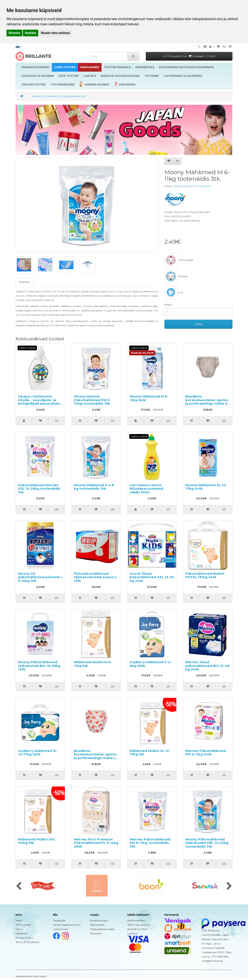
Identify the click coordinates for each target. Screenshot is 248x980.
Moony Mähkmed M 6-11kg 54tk (149, 398)
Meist (19, 920)
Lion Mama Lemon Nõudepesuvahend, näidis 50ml (147, 489)
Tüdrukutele (179, 260)
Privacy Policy (24, 938)
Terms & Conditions (28, 942)
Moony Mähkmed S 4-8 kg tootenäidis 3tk (94, 487)
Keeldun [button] (31, 33)
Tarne (19, 929)
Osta (198, 324)
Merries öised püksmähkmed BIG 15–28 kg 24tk (207, 666)
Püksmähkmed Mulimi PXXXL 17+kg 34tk (205, 575)
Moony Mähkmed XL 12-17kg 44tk (206, 487)
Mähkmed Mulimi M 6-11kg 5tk (93, 664)
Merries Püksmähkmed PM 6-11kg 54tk (206, 753)
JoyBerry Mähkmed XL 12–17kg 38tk (37, 753)
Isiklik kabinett (136, 920)
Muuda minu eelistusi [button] (55, 33)
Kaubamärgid (99, 920)
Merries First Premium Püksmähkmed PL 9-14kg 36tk (96, 843)
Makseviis (21, 933)
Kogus (168, 305)
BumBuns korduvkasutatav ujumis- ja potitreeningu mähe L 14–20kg (96, 756)
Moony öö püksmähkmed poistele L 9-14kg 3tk (40, 577)
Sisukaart (96, 933)
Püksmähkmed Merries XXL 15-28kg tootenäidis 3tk (39, 489)
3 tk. (174, 293)
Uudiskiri (133, 933)
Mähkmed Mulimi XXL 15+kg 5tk (37, 841)
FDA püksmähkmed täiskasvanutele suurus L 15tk (96, 577)
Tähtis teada (23, 925)
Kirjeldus (24, 282)
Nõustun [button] (14, 33)
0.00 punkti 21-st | (189, 56)
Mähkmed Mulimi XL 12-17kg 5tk (150, 753)
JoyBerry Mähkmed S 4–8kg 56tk (151, 664)
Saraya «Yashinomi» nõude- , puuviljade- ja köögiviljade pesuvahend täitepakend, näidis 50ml (40, 402)
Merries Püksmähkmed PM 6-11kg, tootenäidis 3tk (150, 843)
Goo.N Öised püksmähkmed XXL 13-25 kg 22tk (152, 577)
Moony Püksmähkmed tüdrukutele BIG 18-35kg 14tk (39, 666)
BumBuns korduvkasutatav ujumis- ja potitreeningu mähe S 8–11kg (207, 402)
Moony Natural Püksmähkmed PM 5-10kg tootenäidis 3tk (92, 400)
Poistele (176, 277)
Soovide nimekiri (138, 929)
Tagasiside (59, 920)
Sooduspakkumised (102, 929)
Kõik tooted (97, 925)
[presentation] (19, 886)
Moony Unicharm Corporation (192, 186)
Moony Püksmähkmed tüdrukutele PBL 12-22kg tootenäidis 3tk (207, 843)
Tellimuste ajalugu (139, 925)
